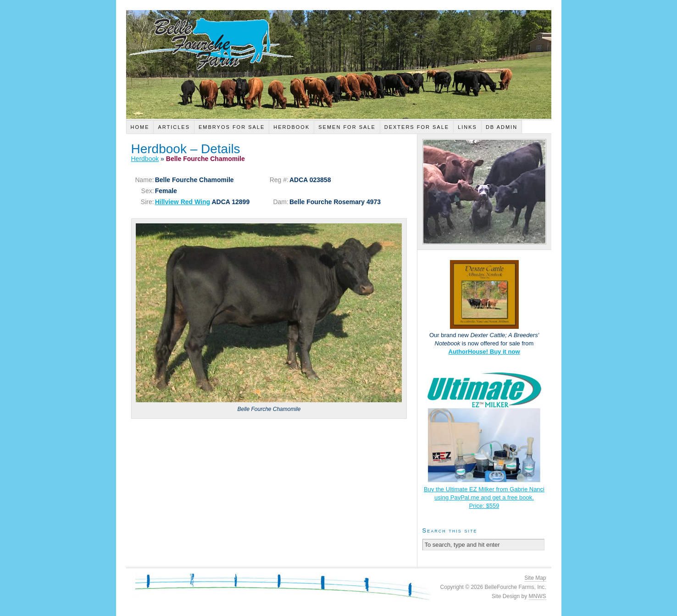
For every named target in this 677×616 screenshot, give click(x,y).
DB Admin (502, 127)
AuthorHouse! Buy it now (484, 352)
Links (467, 127)
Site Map (535, 578)
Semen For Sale (347, 127)
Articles (174, 127)
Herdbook (291, 127)
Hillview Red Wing (183, 202)
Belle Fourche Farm (339, 64)
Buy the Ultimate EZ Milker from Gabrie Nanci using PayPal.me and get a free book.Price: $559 (484, 497)
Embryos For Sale (232, 127)
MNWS (538, 596)
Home (140, 127)
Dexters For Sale (417, 127)
